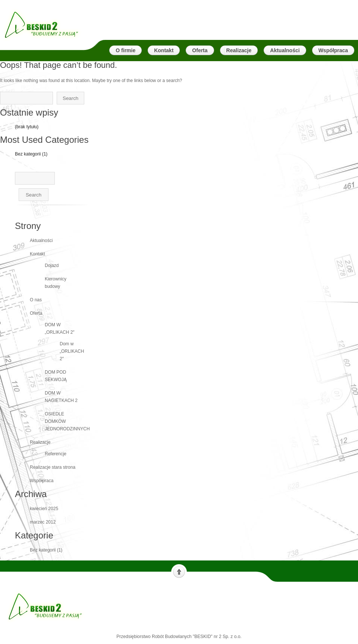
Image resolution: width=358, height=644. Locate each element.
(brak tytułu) (27, 127)
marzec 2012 (43, 522)
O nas (36, 300)
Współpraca (42, 481)
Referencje (56, 454)
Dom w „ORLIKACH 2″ (72, 351)
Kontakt (37, 254)
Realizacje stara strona (53, 467)
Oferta (36, 313)
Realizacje (40, 442)
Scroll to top (179, 571)
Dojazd (52, 266)
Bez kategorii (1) (31, 154)
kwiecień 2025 (44, 509)
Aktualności (41, 241)
